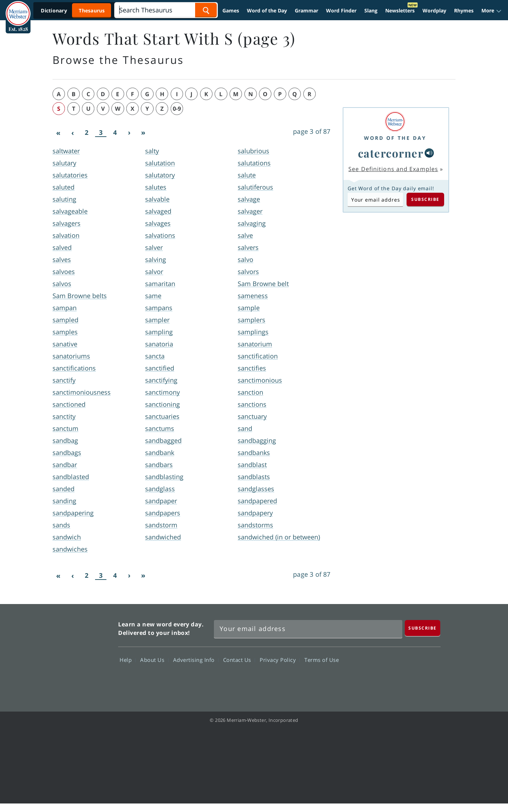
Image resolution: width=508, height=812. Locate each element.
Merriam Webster (81, 654)
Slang (371, 10)
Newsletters (400, 10)
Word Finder (341, 10)
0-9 (177, 109)
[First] (58, 133)
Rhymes (464, 10)
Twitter (376, 680)
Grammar (307, 10)
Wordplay (434, 10)
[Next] (129, 133)
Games (231, 10)
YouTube (401, 680)
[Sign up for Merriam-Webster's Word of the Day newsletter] (308, 629)
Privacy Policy (280, 660)
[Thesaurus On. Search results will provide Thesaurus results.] (73, 10)
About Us (154, 660)
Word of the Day (267, 10)
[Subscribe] (423, 628)
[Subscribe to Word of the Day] (375, 199)
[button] (492, 11)
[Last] (143, 133)
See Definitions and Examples (393, 169)
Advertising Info (196, 660)
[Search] (166, 10)
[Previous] (72, 133)
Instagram (427, 680)
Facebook (350, 680)
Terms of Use (322, 660)
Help (128, 660)
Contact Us (239, 660)
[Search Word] (206, 10)
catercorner (391, 153)
